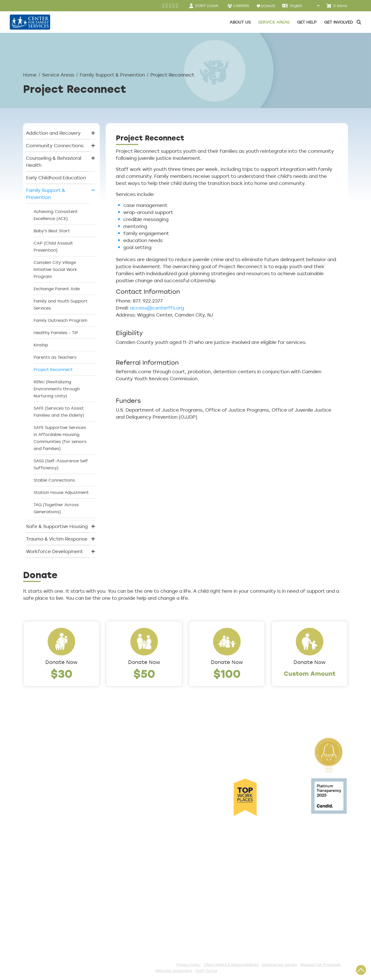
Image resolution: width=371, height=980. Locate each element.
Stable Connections (54, 480)
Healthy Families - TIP (56, 333)
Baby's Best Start (52, 231)
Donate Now (61, 662)
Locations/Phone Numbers (54, 766)
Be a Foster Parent (141, 914)
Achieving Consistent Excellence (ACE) (56, 215)
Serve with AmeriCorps (146, 897)
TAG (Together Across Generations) (56, 508)
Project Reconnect (53, 369)
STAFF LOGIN (207, 6)
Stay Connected (139, 930)
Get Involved (134, 848)
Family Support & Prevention (112, 75)
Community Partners (47, 799)
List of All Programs (45, 864)
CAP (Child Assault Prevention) (53, 247)
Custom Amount (310, 673)
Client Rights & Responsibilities (231, 965)
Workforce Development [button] (55, 551)
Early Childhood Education (56, 178)
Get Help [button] (307, 22)
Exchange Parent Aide (57, 289)
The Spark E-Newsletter (147, 939)
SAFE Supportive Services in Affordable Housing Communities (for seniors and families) (60, 438)
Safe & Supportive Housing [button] (57, 526)
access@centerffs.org (157, 308)
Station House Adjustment (61, 492)
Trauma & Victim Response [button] (57, 539)
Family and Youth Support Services (61, 305)
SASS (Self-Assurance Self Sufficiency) (61, 464)
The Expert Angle (43, 823)
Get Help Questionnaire (50, 856)
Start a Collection (140, 872)
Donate (128, 856)
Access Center (40, 848)
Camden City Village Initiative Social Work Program (55, 269)
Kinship (41, 345)
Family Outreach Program (60, 320)
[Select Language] (305, 6)
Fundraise (131, 922)
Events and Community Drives (154, 864)
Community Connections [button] (55, 145)
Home (30, 75)
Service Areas (58, 75)
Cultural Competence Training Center (58, 811)
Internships (36, 783)
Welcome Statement (174, 971)
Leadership (36, 758)
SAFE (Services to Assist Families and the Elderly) (59, 412)
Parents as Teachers (55, 357)
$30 (62, 673)
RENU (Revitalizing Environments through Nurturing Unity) (57, 389)
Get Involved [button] (339, 22)
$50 (144, 673)
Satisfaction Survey (46, 881)
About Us (34, 750)
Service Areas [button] (274, 22)
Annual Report (39, 791)
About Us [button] (240, 22)
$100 (227, 673)
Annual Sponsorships (143, 881)
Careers (32, 775)
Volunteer (131, 889)
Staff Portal (206, 971)
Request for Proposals (320, 965)
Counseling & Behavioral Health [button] (54, 162)
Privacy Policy (189, 965)
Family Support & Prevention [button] (46, 194)
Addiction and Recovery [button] (53, 133)
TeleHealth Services (46, 872)
